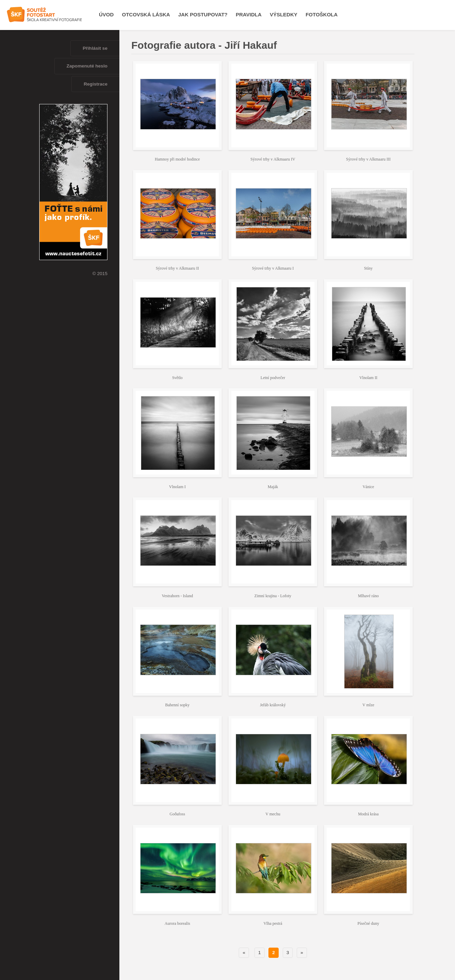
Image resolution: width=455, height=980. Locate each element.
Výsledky (284, 14)
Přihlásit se (95, 48)
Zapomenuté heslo (87, 66)
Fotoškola (322, 14)
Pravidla (249, 14)
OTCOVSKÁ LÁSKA (146, 14)
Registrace (96, 84)
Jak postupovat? (203, 14)
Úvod (106, 14)
